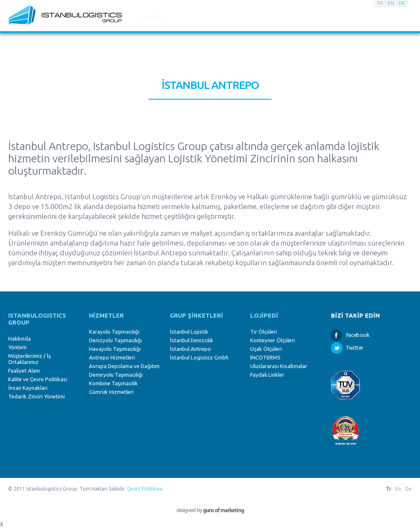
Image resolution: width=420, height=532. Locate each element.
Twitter (355, 348)
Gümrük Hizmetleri (111, 392)
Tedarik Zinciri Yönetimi (37, 397)
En (398, 489)
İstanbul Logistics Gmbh (199, 358)
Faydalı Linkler (267, 375)
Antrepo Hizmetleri (112, 358)
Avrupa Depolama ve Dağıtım (124, 366)
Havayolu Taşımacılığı (115, 349)
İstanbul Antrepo (190, 349)
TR (380, 3)
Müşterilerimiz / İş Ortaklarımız (30, 359)
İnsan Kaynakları (28, 388)
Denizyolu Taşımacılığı (115, 340)
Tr (389, 489)
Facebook (357, 335)
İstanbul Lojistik (189, 332)
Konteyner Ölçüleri (273, 340)
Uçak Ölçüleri (266, 349)
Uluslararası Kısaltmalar (279, 366)
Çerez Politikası (145, 489)
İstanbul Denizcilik (192, 340)
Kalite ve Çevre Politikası (38, 379)
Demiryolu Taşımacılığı (116, 375)
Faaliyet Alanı (24, 371)
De (409, 489)
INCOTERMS (265, 358)
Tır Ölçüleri (264, 332)
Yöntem (17, 347)
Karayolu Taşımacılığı (114, 332)
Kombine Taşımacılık (113, 383)
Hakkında (19, 339)
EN (391, 3)
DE (402, 3)
